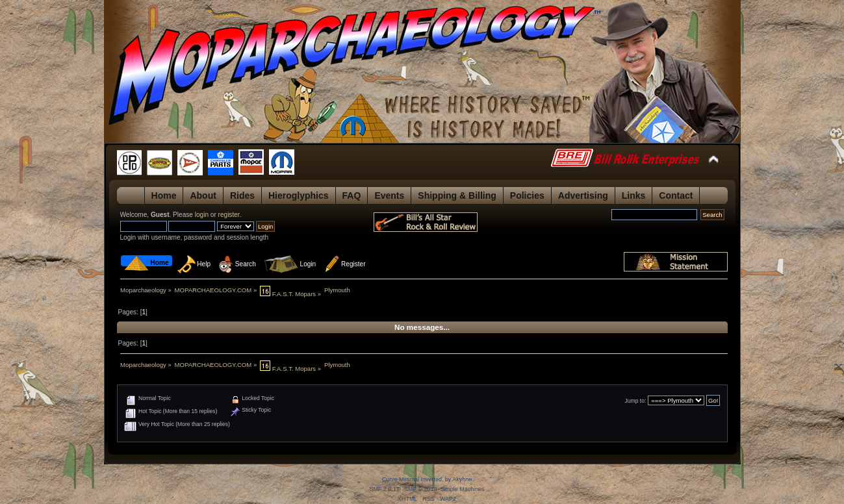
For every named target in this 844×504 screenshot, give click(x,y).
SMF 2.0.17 (384, 489)
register (229, 215)
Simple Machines (462, 489)
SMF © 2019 (420, 489)
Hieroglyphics (299, 195)
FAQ (352, 195)
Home (164, 195)
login (202, 215)
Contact (676, 195)
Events (389, 195)
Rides (242, 195)
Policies (527, 195)
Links (634, 195)
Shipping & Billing (457, 195)
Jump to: (636, 401)
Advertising (583, 195)
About (203, 195)
